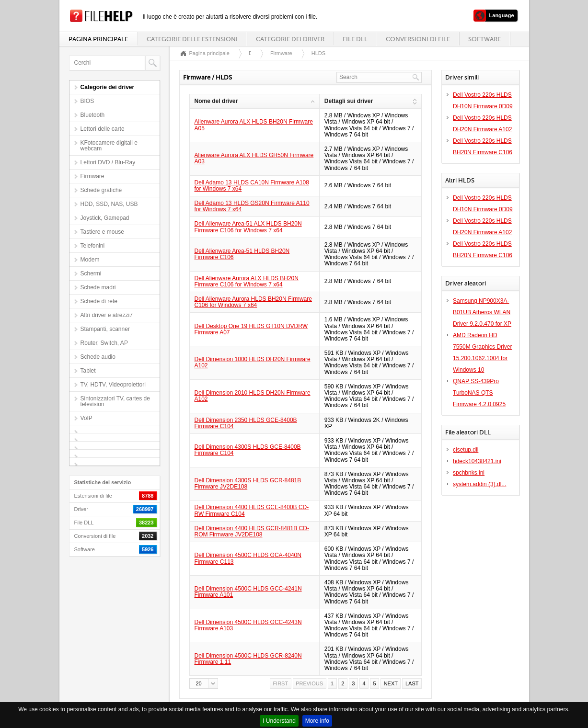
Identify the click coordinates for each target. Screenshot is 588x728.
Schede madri (98, 287)
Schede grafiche (101, 190)
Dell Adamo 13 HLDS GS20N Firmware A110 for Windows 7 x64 (252, 206)
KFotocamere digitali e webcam (109, 146)
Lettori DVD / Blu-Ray (108, 162)
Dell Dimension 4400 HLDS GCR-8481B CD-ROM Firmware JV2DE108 (252, 531)
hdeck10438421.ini (477, 461)
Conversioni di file (418, 39)
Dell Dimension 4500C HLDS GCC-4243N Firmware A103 (248, 625)
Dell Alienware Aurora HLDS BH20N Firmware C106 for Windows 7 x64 (253, 302)
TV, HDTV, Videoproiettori (113, 385)
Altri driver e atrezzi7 (107, 315)
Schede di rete (99, 301)
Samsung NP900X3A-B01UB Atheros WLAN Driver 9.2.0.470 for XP (482, 312)
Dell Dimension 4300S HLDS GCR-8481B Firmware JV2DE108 (248, 483)
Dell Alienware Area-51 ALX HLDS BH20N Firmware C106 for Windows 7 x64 (248, 227)
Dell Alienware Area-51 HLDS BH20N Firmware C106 (242, 254)
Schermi (91, 273)
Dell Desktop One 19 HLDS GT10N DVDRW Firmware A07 (251, 329)
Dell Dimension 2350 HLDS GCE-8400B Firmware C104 (246, 423)
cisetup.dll (466, 450)
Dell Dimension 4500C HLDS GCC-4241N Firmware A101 (248, 592)
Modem (90, 260)
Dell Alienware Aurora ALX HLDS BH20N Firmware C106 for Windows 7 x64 (247, 281)
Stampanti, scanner (105, 329)
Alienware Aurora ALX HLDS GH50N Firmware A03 (254, 158)
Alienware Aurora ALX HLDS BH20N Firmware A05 (254, 125)
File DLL (355, 39)
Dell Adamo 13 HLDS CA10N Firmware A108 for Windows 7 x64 (252, 186)
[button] (204, 683)
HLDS (318, 53)
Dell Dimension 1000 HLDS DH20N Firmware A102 (253, 362)
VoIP (86, 418)
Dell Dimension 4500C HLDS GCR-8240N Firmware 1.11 (248, 659)
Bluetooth (93, 115)
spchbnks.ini (469, 473)
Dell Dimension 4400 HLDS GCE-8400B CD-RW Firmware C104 (252, 510)
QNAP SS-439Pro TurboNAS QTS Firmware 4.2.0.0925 (479, 393)
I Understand (279, 721)
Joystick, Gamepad (105, 218)
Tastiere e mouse (102, 232)
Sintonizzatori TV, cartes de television (115, 401)
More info (317, 721)
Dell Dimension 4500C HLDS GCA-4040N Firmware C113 (248, 558)
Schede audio (98, 357)
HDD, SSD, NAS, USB (109, 204)
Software (484, 39)
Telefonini (93, 246)
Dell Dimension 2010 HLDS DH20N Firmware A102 (253, 396)
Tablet (88, 371)
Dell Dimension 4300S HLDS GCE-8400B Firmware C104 (248, 450)
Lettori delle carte (103, 129)
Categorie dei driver (290, 39)
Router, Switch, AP (104, 343)
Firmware (92, 176)
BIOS (87, 101)
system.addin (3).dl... (479, 484)
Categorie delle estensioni (192, 39)
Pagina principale (98, 39)
